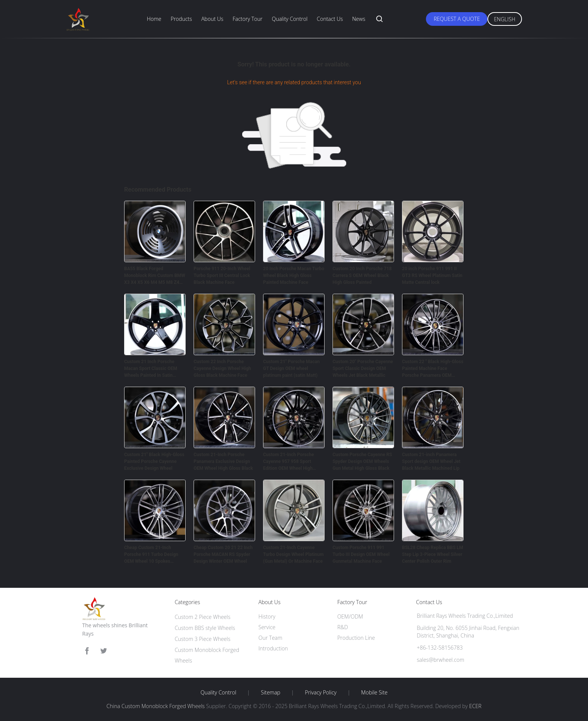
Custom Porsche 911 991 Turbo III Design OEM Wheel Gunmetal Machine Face (361, 554)
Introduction (273, 648)
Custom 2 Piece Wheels (203, 617)
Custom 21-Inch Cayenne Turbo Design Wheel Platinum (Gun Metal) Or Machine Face (293, 554)
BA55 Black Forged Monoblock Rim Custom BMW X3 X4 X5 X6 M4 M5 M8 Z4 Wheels (155, 276)
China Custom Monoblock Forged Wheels (156, 706)
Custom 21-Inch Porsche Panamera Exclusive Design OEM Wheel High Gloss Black (223, 461)
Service (267, 627)
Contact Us (330, 19)
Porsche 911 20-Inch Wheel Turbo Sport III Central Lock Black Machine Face (222, 275)
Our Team (270, 638)
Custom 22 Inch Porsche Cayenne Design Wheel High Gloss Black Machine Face (222, 368)
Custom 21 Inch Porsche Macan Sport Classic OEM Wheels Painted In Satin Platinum (151, 369)
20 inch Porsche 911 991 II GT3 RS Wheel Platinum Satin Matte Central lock (432, 275)
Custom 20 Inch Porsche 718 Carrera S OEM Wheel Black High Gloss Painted (362, 275)
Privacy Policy (321, 693)
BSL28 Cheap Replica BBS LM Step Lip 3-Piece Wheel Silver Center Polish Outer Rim (433, 554)
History (267, 616)
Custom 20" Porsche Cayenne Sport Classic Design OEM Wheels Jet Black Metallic (363, 368)
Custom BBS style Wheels (205, 628)
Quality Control (290, 19)
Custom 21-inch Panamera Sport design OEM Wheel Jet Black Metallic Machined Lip (431, 461)
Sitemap (270, 693)
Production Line (356, 638)
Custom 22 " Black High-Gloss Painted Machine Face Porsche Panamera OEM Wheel (433, 369)
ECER (475, 706)
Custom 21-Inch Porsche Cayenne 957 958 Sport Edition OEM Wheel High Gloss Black (288, 462)
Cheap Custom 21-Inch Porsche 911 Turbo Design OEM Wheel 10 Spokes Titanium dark (151, 555)
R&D (342, 627)
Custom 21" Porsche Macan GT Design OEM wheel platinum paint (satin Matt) (291, 368)
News (359, 19)
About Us (212, 19)
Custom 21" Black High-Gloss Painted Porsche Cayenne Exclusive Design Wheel (154, 461)
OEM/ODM (350, 616)
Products (181, 19)
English (504, 19)
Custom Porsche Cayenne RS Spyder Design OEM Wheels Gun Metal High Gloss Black (362, 461)
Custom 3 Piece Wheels (203, 639)
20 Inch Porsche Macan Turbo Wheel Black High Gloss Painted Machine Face (294, 275)
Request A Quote (457, 19)
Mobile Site (374, 693)
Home (154, 19)
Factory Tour (248, 19)
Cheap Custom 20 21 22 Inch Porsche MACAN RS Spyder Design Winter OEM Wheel (223, 554)
